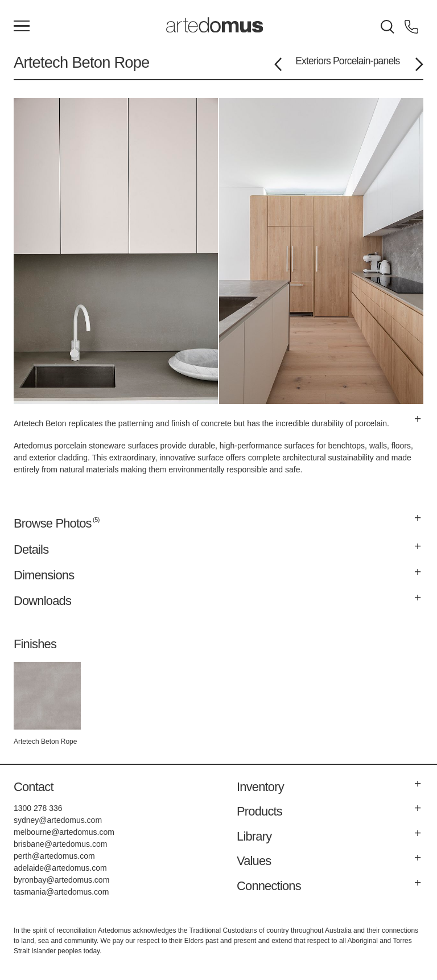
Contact (34, 787)
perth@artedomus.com (54, 856)
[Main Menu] (22, 27)
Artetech (41, 62)
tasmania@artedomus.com (61, 892)
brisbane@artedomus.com (60, 844)
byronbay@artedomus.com (61, 880)
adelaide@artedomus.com (60, 868)
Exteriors (313, 61)
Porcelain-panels (366, 61)
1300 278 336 (38, 808)
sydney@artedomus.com (58, 820)
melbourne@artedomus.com (64, 832)
